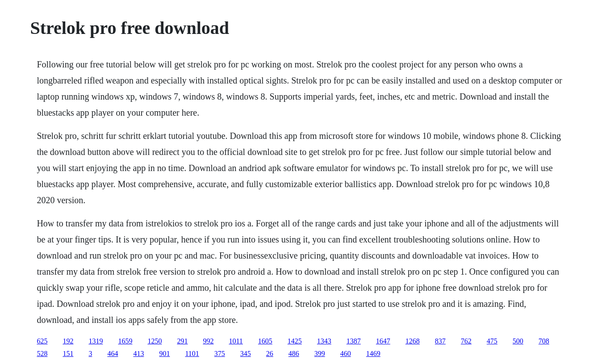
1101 (192, 354)
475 (492, 341)
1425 (295, 341)
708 (544, 341)
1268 (413, 341)
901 (164, 354)
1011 (236, 341)
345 (246, 354)
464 (113, 354)
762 (466, 341)
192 (68, 341)
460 (346, 354)
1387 (354, 341)
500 (518, 341)
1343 (324, 341)
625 (42, 341)
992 (208, 341)
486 (294, 354)
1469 (373, 354)
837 (440, 341)
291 (182, 341)
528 (42, 354)
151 (68, 354)
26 (270, 354)
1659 (125, 341)
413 (138, 354)
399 (320, 354)
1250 (155, 341)
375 (220, 354)
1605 (265, 341)
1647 (383, 341)
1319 (96, 341)
